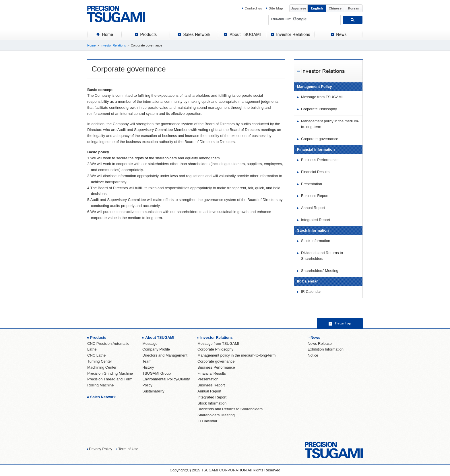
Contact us (254, 8)
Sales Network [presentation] (194, 34)
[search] (305, 19)
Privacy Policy (101, 449)
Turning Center (100, 361)
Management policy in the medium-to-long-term (330, 124)
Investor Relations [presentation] (290, 34)
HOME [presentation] (104, 34)
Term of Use (128, 449)
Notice (313, 355)
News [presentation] (339, 34)
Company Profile (156, 349)
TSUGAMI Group (157, 373)
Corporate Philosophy (319, 109)
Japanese (298, 8)
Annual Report (313, 208)
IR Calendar (311, 292)
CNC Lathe (96, 355)
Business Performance (320, 160)
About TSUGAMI (160, 337)
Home (91, 45)
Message (150, 344)
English (317, 8)
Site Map (275, 8)
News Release (320, 344)
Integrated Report (316, 220)
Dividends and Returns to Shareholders (322, 256)
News (315, 337)
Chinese (335, 8)
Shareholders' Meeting (320, 271)
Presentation (312, 184)
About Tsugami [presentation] (242, 34)
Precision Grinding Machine (110, 373)
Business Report (315, 196)
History (148, 367)
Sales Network (103, 397)
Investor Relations (113, 45)
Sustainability (153, 391)
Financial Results (315, 172)
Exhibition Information (326, 349)
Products (98, 337)
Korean (354, 8)
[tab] (104, 34)
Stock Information (316, 241)
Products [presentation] (146, 34)
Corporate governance (320, 139)
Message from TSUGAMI (322, 97)
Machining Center (102, 367)
